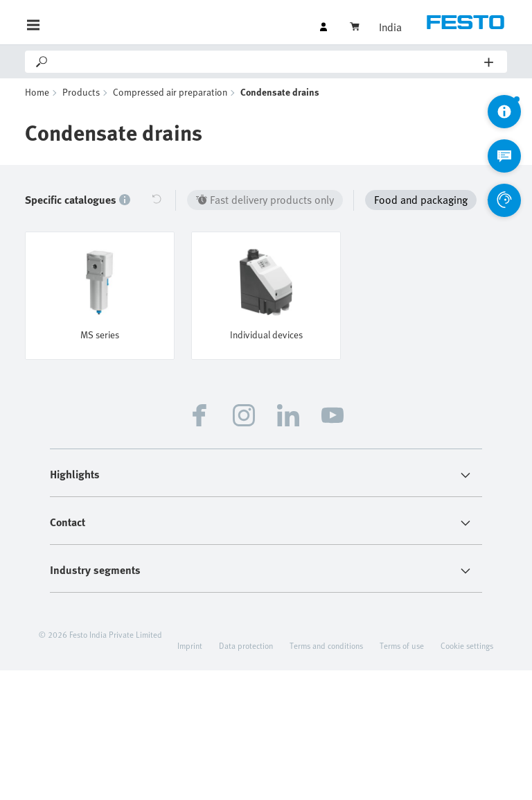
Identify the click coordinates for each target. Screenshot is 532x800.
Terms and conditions (326, 645)
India (390, 27)
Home (37, 92)
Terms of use (402, 645)
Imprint (190, 645)
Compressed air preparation (170, 92)
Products (81, 92)
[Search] (267, 62)
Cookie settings (467, 645)
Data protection (246, 645)
